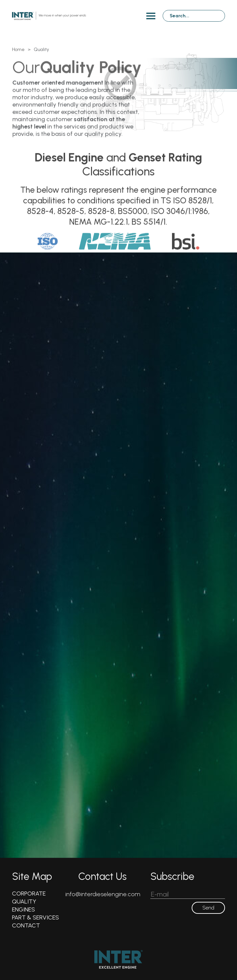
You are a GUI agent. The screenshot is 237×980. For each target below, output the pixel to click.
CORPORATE (29, 894)
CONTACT (26, 925)
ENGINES (23, 909)
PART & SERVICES (35, 917)
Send (208, 908)
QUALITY (24, 901)
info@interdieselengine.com (103, 894)
